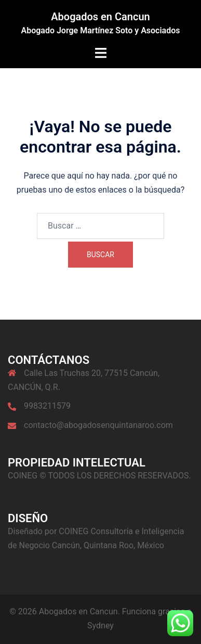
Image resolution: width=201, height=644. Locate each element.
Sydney (100, 626)
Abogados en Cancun (100, 17)
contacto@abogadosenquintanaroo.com (98, 425)
